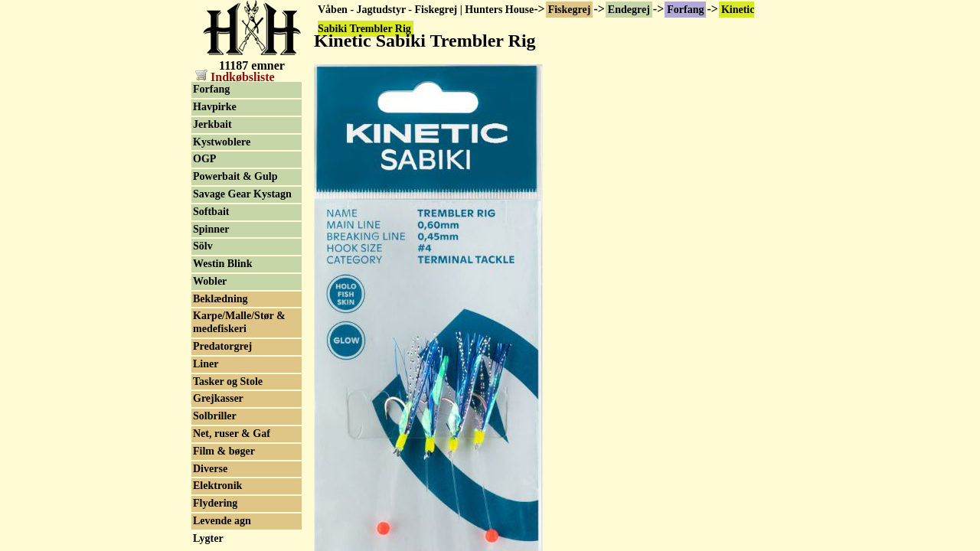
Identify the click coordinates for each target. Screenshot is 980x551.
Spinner (211, 229)
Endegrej (629, 10)
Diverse (210, 469)
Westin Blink (222, 264)
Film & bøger (224, 451)
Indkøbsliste (235, 77)
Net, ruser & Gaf (232, 434)
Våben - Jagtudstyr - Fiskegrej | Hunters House (426, 10)
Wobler (210, 281)
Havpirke (215, 107)
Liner (206, 364)
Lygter (208, 538)
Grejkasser (218, 398)
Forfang (685, 10)
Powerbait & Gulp (235, 176)
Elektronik (217, 486)
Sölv (203, 246)
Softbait (211, 212)
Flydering (215, 503)
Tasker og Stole (228, 381)
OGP (204, 159)
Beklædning (220, 299)
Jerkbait (212, 124)
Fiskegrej (570, 10)
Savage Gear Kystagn (242, 194)
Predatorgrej (222, 346)
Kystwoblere (222, 142)
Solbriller (215, 416)
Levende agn (222, 521)
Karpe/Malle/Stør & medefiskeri (239, 322)
